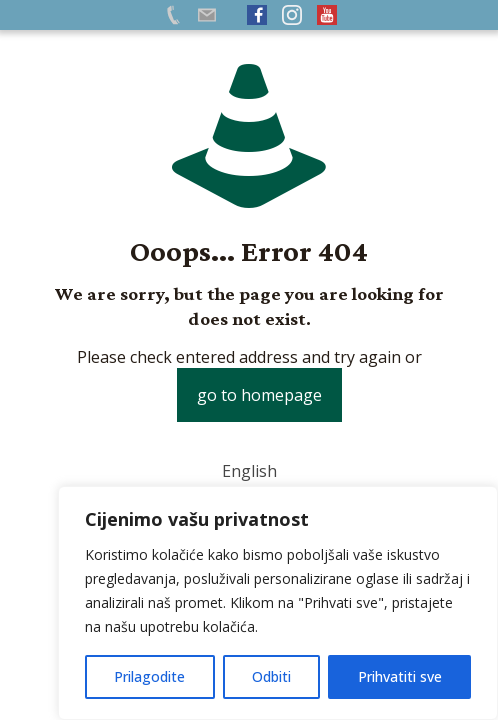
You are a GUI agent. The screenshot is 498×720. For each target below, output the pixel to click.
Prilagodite (149, 676)
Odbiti (271, 676)
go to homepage (259, 395)
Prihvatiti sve (400, 676)
